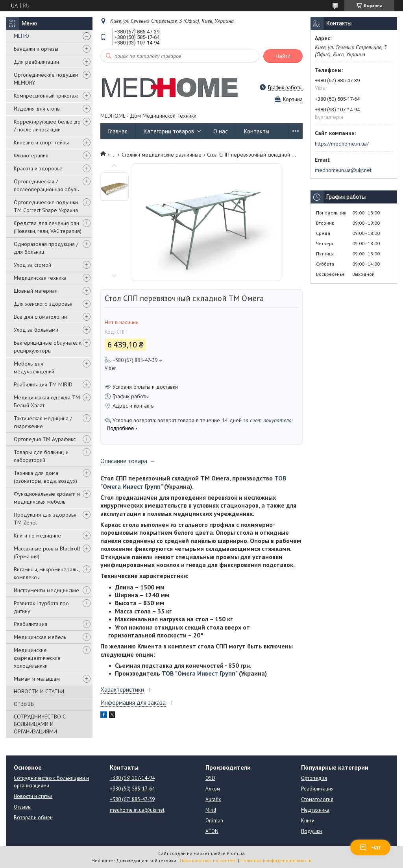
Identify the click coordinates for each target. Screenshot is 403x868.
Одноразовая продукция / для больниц (46, 248)
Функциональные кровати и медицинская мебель (47, 498)
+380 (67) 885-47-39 (132, 799)
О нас (221, 131)
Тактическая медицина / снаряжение (43, 422)
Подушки (311, 831)
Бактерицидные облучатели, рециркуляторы (48, 347)
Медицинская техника (40, 278)
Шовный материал (36, 291)
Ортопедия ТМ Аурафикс (45, 439)
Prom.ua (236, 853)
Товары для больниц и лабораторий (41, 456)
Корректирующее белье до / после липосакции (47, 126)
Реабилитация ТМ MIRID (43, 384)
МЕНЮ (21, 36)
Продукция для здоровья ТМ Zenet (45, 519)
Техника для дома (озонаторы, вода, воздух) (45, 477)
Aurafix (213, 799)
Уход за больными (36, 330)
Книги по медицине (37, 536)
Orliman (214, 821)
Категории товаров (169, 131)
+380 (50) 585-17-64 (132, 789)
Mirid (211, 810)
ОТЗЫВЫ (24, 704)
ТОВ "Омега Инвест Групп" (200, 673)
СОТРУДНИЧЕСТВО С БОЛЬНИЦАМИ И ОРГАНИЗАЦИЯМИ (40, 724)
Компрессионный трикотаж (46, 96)
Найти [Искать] (283, 56)
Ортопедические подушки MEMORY (46, 79)
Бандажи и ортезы (36, 49)
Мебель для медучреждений (34, 368)
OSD (210, 778)
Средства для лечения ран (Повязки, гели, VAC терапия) (48, 227)
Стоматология (317, 799)
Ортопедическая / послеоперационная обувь (46, 185)
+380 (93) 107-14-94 (132, 778)
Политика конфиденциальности (276, 860)
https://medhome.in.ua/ (342, 144)
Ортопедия (314, 778)
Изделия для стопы (37, 109)
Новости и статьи (33, 796)
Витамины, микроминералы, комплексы (47, 573)
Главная (118, 131)
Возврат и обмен (33, 817)
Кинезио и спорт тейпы (41, 142)
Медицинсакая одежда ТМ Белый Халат (47, 401)
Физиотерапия (31, 155)
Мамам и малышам (37, 679)
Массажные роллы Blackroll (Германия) (47, 552)
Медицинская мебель (40, 637)
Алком (213, 789)
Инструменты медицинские (46, 590)
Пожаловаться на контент (208, 860)
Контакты (257, 131)
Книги (308, 821)
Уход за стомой (32, 265)
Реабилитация (31, 624)
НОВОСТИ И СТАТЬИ (39, 691)
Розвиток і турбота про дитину (41, 607)
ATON (212, 831)
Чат (370, 848)
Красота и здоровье (38, 168)
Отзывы (23, 807)
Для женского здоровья (43, 304)
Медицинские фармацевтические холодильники (37, 658)
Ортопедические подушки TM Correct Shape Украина (46, 206)
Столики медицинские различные (162, 155)
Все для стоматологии (40, 317)
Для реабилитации (36, 62)
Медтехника (315, 810)
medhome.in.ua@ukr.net (343, 170)
